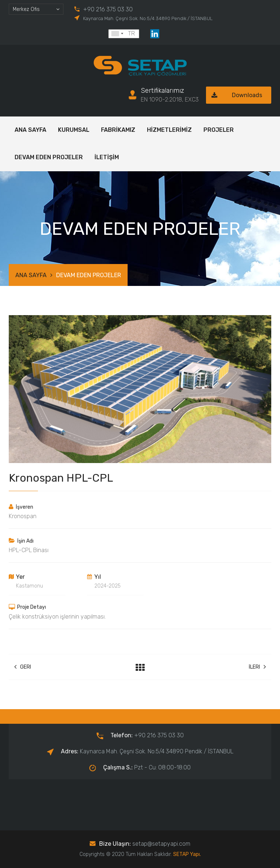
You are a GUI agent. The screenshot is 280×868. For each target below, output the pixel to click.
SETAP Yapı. (187, 854)
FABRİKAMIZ (118, 130)
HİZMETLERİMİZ (169, 130)
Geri (23, 667)
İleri (257, 667)
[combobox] (36, 9)
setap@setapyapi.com (161, 844)
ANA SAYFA (30, 130)
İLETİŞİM (107, 157)
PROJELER (219, 130)
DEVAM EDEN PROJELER (49, 157)
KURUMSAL (74, 130)
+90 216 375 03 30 (108, 9)
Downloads (234, 95)
